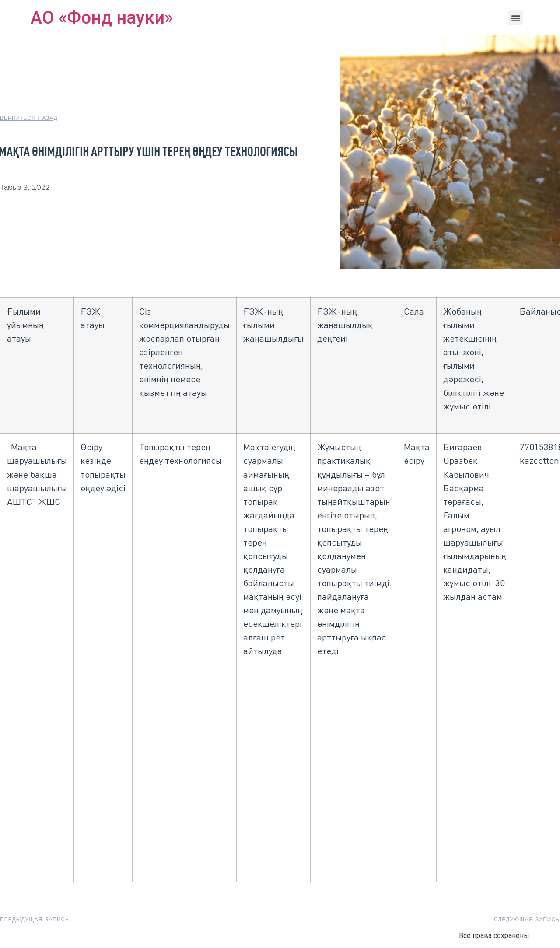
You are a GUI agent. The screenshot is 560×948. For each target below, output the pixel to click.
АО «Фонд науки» (102, 18)
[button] (516, 18)
